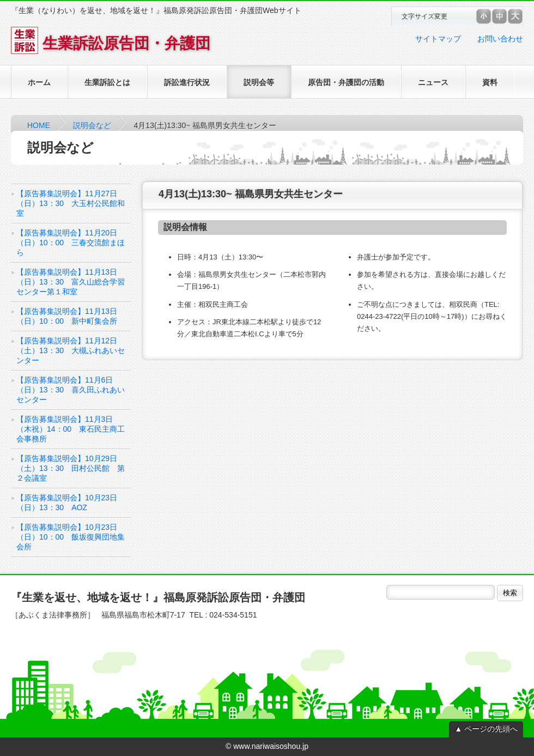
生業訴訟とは (107, 82)
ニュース (433, 82)
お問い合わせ (500, 39)
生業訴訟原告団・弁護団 (111, 43)
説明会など (92, 125)
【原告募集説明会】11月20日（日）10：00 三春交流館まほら (71, 243)
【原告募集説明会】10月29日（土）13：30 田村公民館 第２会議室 (71, 468)
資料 (490, 82)
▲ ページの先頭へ (486, 729)
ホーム (39, 82)
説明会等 (259, 82)
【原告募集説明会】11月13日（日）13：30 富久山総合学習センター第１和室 (71, 282)
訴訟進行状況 (187, 82)
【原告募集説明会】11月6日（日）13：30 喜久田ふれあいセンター (71, 390)
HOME (39, 125)
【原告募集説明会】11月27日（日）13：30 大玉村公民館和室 (71, 203)
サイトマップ (438, 39)
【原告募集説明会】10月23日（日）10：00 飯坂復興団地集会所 (71, 537)
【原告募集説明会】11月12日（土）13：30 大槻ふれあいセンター (71, 350)
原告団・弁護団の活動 (346, 82)
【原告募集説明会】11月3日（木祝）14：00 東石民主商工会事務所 (71, 429)
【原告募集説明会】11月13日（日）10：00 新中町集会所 (67, 316)
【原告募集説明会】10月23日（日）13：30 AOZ (67, 503)
